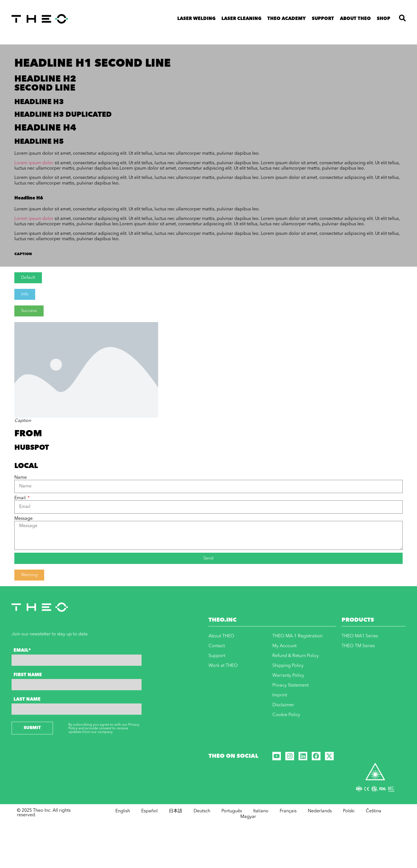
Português (232, 811)
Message (23, 519)
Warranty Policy (288, 676)
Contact (217, 646)
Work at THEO (223, 666)
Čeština (374, 811)
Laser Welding (196, 19)
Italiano (261, 811)
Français (288, 811)
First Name (28, 675)
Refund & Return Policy (296, 656)
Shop (384, 19)
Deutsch (202, 811)
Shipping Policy (288, 666)
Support (323, 19)
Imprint (280, 695)
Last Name (27, 700)
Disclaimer (283, 705)
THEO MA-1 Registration (297, 636)
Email (21, 498)
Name (21, 478)
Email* (22, 651)
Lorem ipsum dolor (34, 163)
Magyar (248, 817)
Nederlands (320, 811)
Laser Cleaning (241, 19)
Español (149, 811)
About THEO (355, 19)
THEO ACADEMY (287, 19)
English (123, 811)
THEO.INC (223, 620)
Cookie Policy (286, 715)
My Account (284, 646)
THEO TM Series (358, 646)
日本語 (176, 811)
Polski (349, 811)
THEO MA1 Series (360, 636)
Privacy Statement (291, 685)
